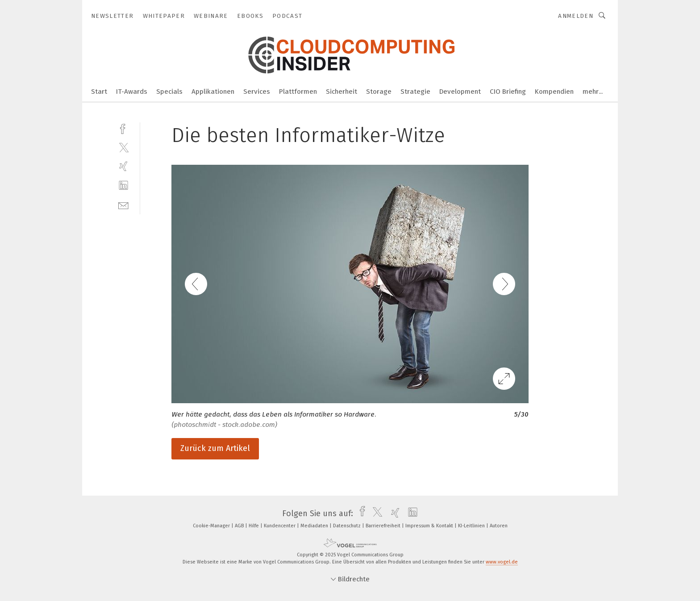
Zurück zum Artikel (215, 448)
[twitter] (123, 147)
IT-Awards (132, 92)
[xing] (123, 166)
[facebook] (123, 128)
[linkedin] (123, 186)
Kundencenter (280, 526)
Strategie (415, 92)
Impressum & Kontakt (430, 526)
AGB (240, 526)
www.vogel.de (502, 562)
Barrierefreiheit (384, 526)
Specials (169, 92)
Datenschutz (348, 526)
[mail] (123, 205)
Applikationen (213, 92)
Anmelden (576, 16)
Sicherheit (342, 92)
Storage (379, 92)
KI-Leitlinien (472, 526)
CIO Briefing (508, 92)
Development (460, 92)
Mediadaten (315, 526)
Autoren (499, 526)
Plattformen (298, 92)
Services (257, 92)
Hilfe (254, 526)
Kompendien (554, 92)
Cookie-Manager (212, 526)
